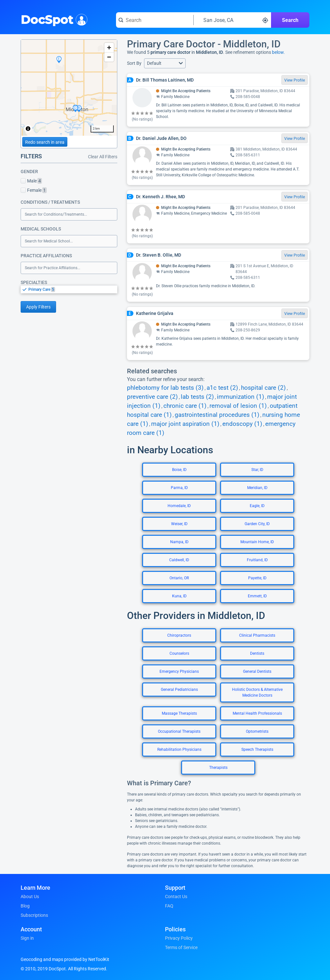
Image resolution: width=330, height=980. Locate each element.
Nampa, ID (179, 542)
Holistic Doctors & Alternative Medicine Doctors (257, 692)
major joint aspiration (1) (185, 424)
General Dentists (257, 671)
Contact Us (176, 897)
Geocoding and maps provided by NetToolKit (65, 959)
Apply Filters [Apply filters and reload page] (38, 307)
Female (34, 190)
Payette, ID (257, 578)
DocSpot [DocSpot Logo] (53, 19)
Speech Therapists (257, 750)
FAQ (169, 906)
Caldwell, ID (179, 560)
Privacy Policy (179, 938)
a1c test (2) (222, 388)
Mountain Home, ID (257, 542)
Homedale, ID (179, 506)
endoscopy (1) (242, 424)
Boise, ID (179, 470)
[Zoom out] (109, 57)
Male (31, 181)
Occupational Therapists (179, 731)
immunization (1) (241, 397)
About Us (30, 897)
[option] (73, 289)
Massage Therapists (179, 713)
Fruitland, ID (257, 560)
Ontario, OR (179, 578)
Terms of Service (181, 947)
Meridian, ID (257, 488)
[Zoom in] (109, 48)
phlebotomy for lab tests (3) (165, 388)
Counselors (179, 653)
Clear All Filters (103, 157)
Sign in (27, 938)
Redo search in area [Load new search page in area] (45, 142)
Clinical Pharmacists (257, 635)
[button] (165, 63)
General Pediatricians (179, 690)
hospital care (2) (263, 388)
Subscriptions (34, 915)
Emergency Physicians (179, 671)
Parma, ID (179, 488)
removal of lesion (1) (238, 406)
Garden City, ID (257, 524)
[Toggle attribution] (28, 129)
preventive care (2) (152, 397)
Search (290, 20)
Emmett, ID (257, 596)
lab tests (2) (197, 397)
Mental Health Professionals (257, 713)
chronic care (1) (185, 406)
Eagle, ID (257, 506)
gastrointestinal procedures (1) (217, 415)
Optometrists (257, 731)
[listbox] (69, 289)
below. (278, 52)
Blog (25, 906)
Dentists (257, 653)
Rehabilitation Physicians (179, 750)
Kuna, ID (179, 596)
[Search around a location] (232, 20)
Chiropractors (179, 635)
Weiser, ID (179, 524)
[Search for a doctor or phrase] (155, 20)
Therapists (218, 768)
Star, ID (257, 470)
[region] (69, 88)
